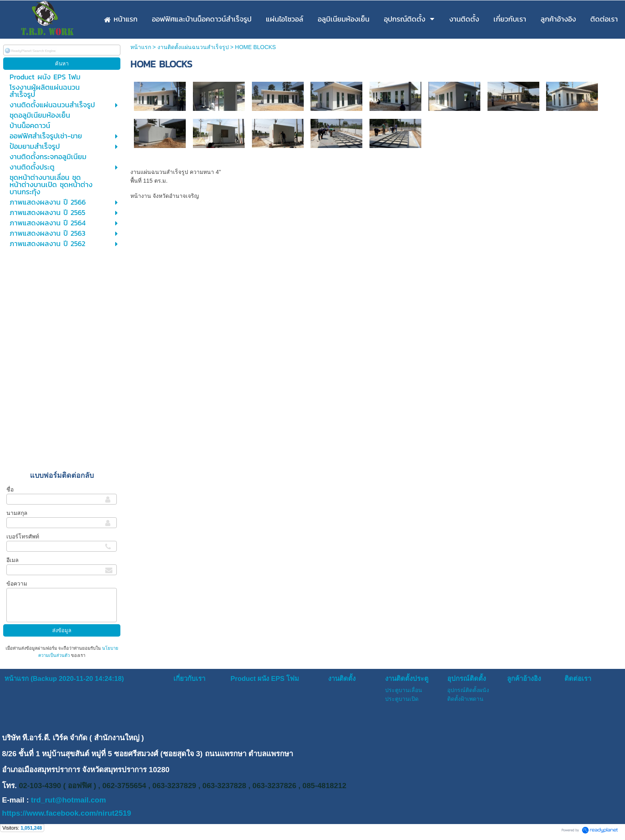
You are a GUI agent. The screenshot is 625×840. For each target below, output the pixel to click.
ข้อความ (17, 584)
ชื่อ (10, 489)
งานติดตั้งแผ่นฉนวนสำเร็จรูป (193, 47)
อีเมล (13, 560)
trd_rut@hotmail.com (69, 800)
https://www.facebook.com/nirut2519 (67, 813)
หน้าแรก (141, 47)
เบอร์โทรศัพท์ (23, 536)
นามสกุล (17, 513)
